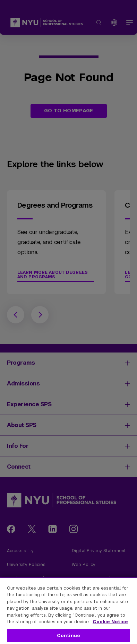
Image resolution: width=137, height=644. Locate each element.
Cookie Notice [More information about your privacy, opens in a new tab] (110, 622)
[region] (68, 611)
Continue (68, 636)
